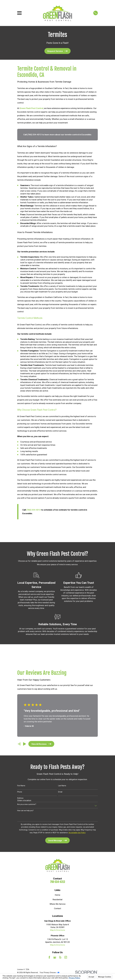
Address (20, 798)
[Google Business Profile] (55, 957)
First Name (21, 786)
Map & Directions (58, 930)
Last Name (62, 786)
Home (57, 895)
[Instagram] (66, 957)
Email (60, 792)
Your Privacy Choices (49, 972)
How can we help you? (25, 811)
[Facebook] (49, 957)
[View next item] (25, 744)
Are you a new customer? (27, 804)
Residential (57, 899)
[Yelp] (60, 957)
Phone (20, 792)
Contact (58, 908)
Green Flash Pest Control (31, 108)
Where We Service (57, 904)
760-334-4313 (57, 882)
